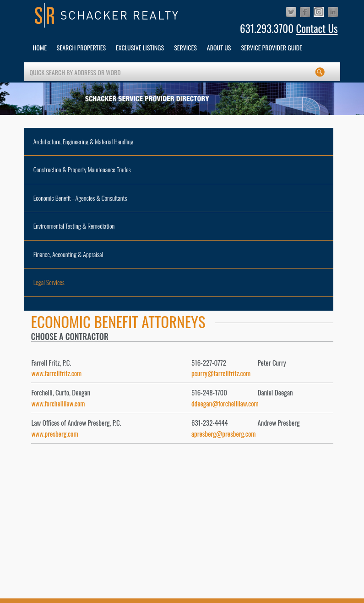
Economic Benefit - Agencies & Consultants (80, 198)
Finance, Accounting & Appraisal (68, 254)
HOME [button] (40, 47)
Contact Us (317, 28)
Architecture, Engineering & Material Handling (84, 141)
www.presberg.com (55, 433)
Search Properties (81, 47)
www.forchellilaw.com (58, 403)
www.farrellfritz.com (57, 373)
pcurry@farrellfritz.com (221, 373)
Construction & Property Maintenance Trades (82, 169)
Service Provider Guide (271, 47)
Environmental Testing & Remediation (74, 226)
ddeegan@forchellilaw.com (225, 403)
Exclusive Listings (140, 47)
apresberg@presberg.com (224, 433)
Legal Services (49, 282)
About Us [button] (219, 47)
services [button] (185, 47)
